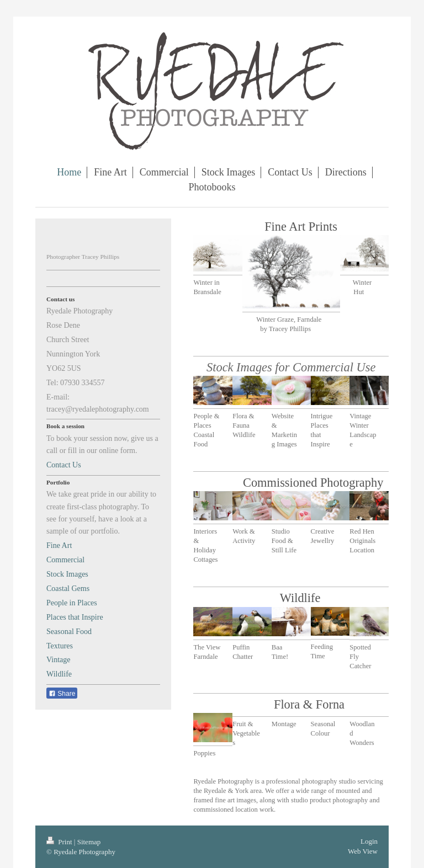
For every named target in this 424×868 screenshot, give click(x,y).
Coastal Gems (68, 589)
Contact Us (64, 465)
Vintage (58, 660)
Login (369, 841)
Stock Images (67, 574)
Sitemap (89, 842)
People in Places (72, 603)
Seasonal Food (69, 632)
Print (60, 842)
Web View (363, 851)
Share (62, 694)
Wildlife (59, 674)
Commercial (65, 560)
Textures (60, 646)
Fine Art (59, 545)
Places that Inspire (75, 617)
